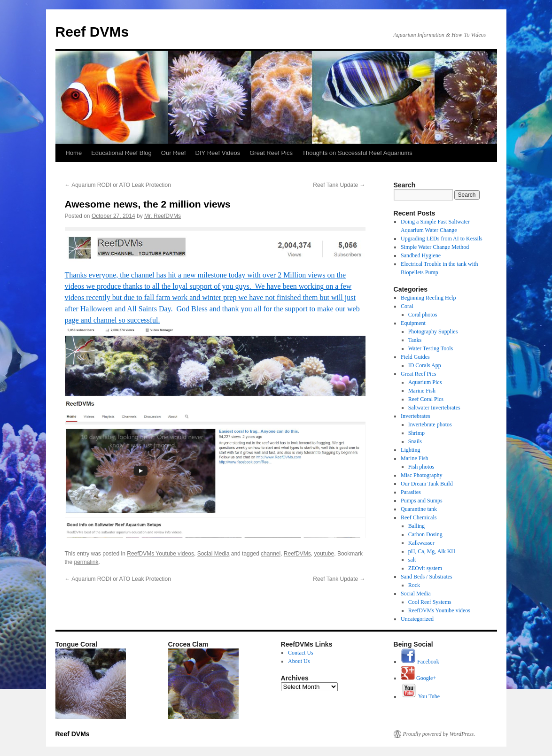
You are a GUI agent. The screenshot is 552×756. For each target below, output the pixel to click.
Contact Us (301, 653)
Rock (414, 585)
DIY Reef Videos (218, 153)
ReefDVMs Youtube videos (160, 554)
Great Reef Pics (271, 153)
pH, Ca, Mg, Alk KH (432, 551)
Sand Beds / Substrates (427, 577)
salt (412, 560)
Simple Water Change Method (435, 247)
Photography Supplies (433, 332)
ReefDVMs (297, 554)
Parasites (411, 492)
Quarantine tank (419, 509)
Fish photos (421, 467)
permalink (86, 562)
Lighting (410, 450)
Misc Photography (421, 475)
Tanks (415, 340)
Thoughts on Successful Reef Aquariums (357, 153)
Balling (416, 526)
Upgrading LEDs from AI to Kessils (442, 239)
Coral (407, 306)
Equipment (413, 323)
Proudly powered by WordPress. (439, 734)
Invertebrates (416, 416)
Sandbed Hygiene (421, 255)
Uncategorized (417, 619)
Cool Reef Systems (430, 602)
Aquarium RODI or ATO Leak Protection (118, 185)
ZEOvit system (425, 568)
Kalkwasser (421, 543)
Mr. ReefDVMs (163, 216)
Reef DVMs (92, 32)
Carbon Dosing (425, 534)
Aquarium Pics (425, 382)
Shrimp (416, 433)
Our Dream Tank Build (427, 484)
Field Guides (415, 357)
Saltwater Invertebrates (434, 408)
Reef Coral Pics (426, 399)
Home (74, 153)
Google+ (418, 678)
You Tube (420, 696)
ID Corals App (425, 365)
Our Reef (174, 153)
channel (271, 554)
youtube (324, 554)
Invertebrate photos (430, 424)
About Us (299, 661)
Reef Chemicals (419, 517)
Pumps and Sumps (422, 501)
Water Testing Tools (431, 348)
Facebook (420, 662)
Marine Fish (422, 391)
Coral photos (423, 315)
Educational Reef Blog (121, 153)
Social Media (214, 554)
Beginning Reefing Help (428, 298)
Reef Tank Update (339, 185)
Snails (415, 441)
